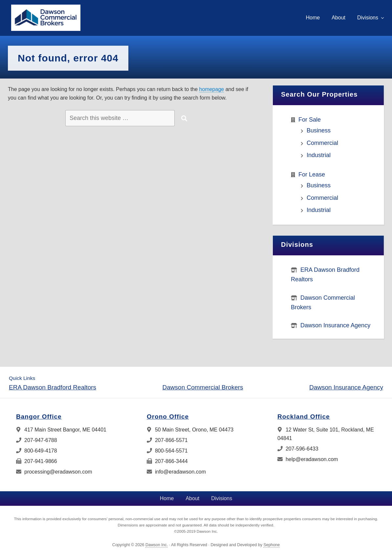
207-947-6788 (37, 440)
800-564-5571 (167, 451)
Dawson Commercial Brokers (203, 387)
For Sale (310, 120)
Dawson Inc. (157, 545)
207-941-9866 (37, 461)
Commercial (322, 143)
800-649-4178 (37, 451)
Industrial (319, 155)
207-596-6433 (298, 449)
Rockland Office (304, 417)
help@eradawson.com (308, 459)
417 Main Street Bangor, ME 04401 (61, 430)
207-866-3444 (167, 461)
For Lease (312, 174)
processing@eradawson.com (54, 472)
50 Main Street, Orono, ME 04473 (190, 430)
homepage (212, 89)
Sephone (272, 545)
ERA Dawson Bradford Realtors (53, 387)
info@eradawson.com (176, 472)
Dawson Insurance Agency (335, 325)
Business (319, 130)
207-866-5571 (167, 440)
